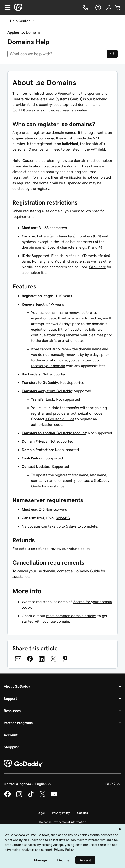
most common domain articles (71, 616)
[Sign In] (109, 7)
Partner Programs (18, 723)
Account (11, 735)
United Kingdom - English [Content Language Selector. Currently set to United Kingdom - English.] (28, 784)
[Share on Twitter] (53, 659)
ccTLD (19, 110)
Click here (98, 267)
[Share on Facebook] (30, 659)
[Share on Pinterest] (65, 659)
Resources (12, 711)
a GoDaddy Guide (60, 419)
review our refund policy (70, 549)
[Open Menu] (6, 7)
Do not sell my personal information (62, 822)
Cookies (82, 813)
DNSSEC (63, 518)
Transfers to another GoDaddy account (54, 433)
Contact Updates (36, 466)
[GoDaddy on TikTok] (31, 796)
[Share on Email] (18, 659)
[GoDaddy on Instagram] (19, 796)
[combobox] (57, 54)
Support (10, 698)
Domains (33, 32)
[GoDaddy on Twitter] (43, 796)
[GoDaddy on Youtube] (54, 796)
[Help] (98, 7)
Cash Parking (33, 458)
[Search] (112, 54)
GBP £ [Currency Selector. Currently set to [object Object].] (113, 784)
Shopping (12, 747)
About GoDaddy (17, 686)
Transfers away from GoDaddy (47, 391)
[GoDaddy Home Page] (23, 764)
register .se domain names (54, 132)
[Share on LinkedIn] (42, 659)
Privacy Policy (61, 813)
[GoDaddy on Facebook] (7, 796)
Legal (41, 813)
